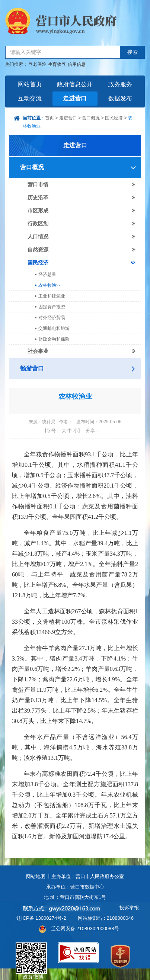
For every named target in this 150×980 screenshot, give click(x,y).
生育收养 (57, 64)
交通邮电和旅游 (54, 328)
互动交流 (30, 98)
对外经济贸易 (52, 318)
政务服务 (120, 84)
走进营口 (75, 98)
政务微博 (31, 951)
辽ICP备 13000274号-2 (41, 918)
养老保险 (37, 64)
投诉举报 (129, 908)
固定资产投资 (52, 307)
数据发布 (120, 98)
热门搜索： (16, 64)
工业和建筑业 (52, 296)
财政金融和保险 (54, 339)
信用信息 (77, 64)
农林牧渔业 (50, 285)
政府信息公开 (75, 84)
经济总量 (47, 274)
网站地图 (36, 876)
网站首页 (30, 84)
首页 (50, 118)
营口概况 (91, 118)
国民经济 (114, 118)
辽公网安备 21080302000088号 (85, 928)
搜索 (133, 52)
